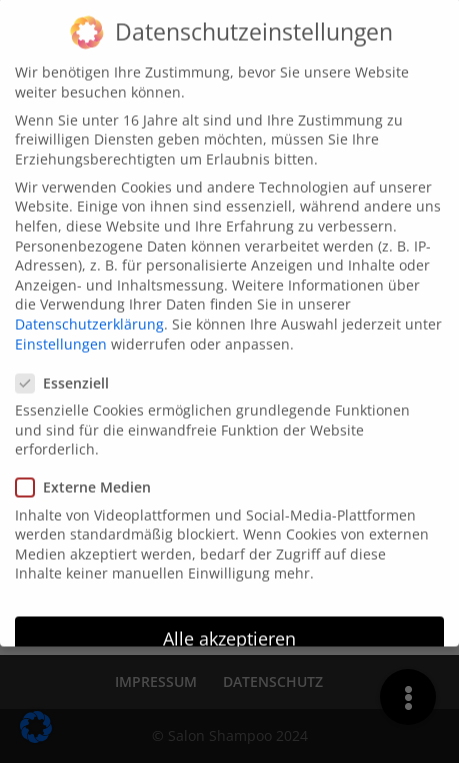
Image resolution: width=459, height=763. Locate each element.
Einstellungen (61, 332)
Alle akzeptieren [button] (229, 628)
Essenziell (70, 372)
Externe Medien (91, 476)
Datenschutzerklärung (89, 313)
